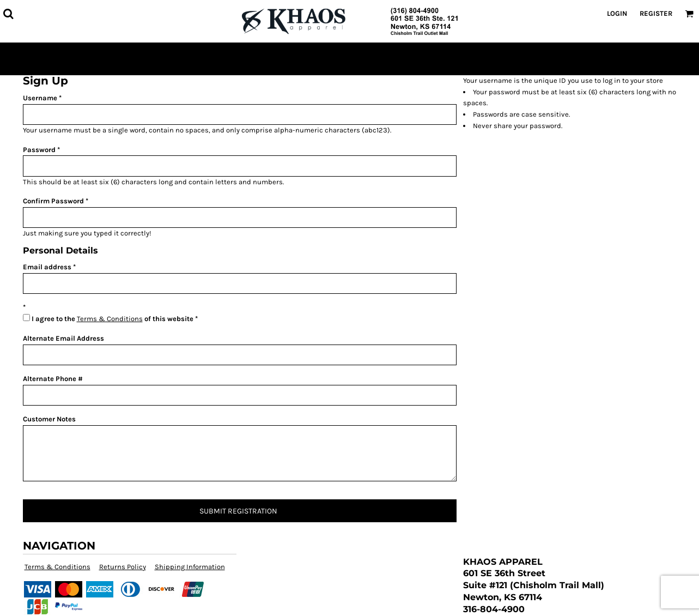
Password (39, 150)
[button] (8, 14)
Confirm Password (53, 201)
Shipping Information (190, 567)
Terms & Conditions (110, 319)
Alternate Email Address (63, 338)
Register (656, 13)
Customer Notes (49, 419)
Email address (47, 267)
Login (617, 13)
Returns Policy (123, 567)
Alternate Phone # (53, 379)
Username (40, 98)
